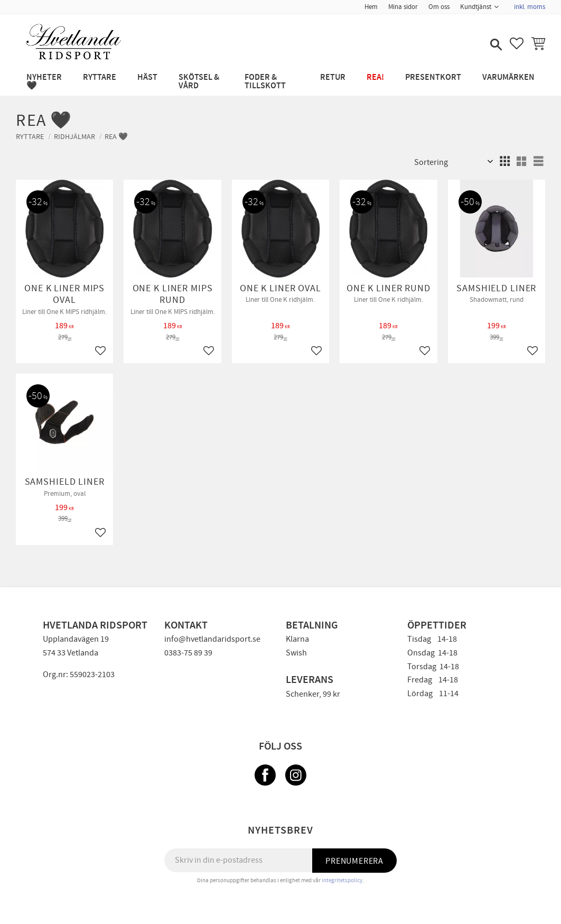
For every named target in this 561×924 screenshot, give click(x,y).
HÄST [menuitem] (147, 77)
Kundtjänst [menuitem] (476, 7)
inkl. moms (530, 7)
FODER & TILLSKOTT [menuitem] (265, 82)
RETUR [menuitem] (333, 77)
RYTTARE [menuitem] (100, 77)
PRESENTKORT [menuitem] (433, 77)
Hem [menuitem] (371, 7)
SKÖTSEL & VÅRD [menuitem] (199, 82)
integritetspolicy (342, 880)
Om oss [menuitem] (439, 7)
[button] (495, 45)
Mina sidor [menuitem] (403, 7)
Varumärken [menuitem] (508, 77)
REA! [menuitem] (375, 77)
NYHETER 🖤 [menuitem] (44, 82)
